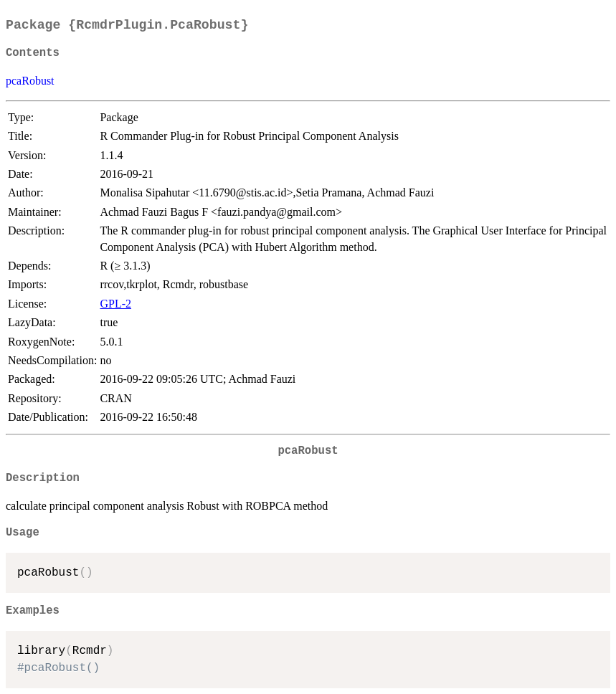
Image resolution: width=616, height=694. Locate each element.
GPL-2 (115, 304)
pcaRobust (30, 81)
